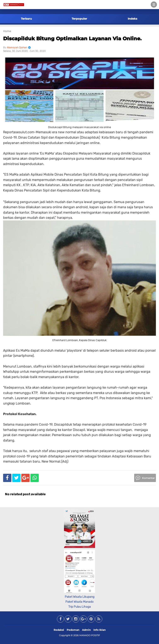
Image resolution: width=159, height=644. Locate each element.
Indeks (132, 19)
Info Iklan (99, 630)
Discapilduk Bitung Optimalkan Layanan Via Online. (72, 39)
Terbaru (26, 19)
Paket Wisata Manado (79, 602)
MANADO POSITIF (90, 635)
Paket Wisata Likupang (80, 597)
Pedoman (73, 630)
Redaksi (59, 630)
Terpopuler (79, 19)
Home (7, 31)
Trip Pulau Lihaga (80, 607)
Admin (86, 630)
